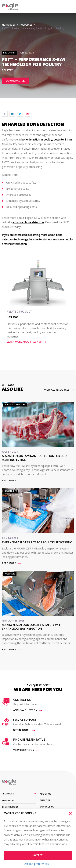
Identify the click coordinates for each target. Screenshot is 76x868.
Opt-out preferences (36, 864)
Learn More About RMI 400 (27, 342)
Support (45, 801)
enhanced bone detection (28, 222)
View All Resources (59, 390)
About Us (46, 794)
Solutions (8, 801)
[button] (70, 813)
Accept (38, 855)
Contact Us (47, 807)
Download (15, 81)
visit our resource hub (56, 239)
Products (8, 794)
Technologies (10, 807)
